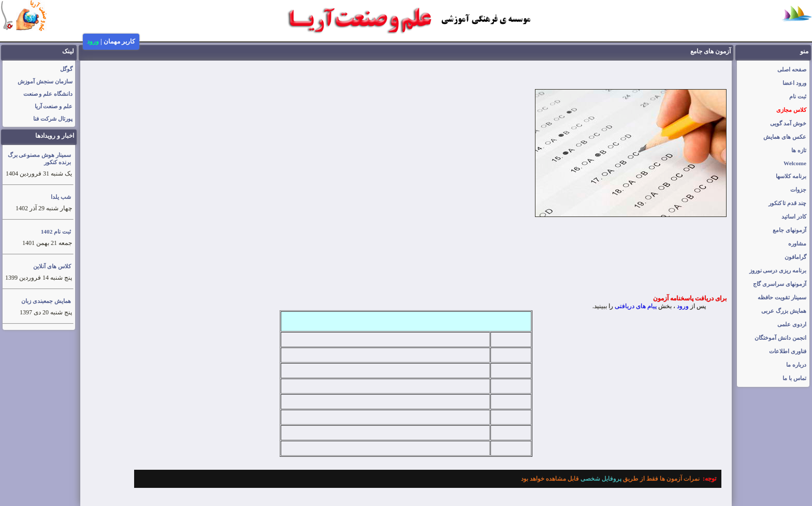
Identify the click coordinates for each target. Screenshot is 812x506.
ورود (93, 41)
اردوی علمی (792, 324)
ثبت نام (798, 96)
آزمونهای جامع (789, 230)
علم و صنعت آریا (54, 106)
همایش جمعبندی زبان (46, 301)
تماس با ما (794, 378)
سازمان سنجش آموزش (45, 81)
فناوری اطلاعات (788, 351)
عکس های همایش (785, 137)
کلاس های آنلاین (52, 266)
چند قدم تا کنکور (788, 203)
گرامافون (795, 257)
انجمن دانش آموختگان (780, 338)
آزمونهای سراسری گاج (780, 284)
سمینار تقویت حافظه (782, 297)
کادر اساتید (794, 216)
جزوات (798, 190)
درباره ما (796, 365)
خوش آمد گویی (788, 123)
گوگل (66, 69)
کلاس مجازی (791, 110)
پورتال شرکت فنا (53, 119)
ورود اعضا (794, 83)
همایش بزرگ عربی (784, 311)
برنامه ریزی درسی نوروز (778, 270)
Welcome (795, 163)
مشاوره (797, 243)
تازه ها (799, 150)
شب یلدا (61, 197)
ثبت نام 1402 (56, 232)
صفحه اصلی (792, 69)
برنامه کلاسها (791, 176)
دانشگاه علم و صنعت (48, 94)
